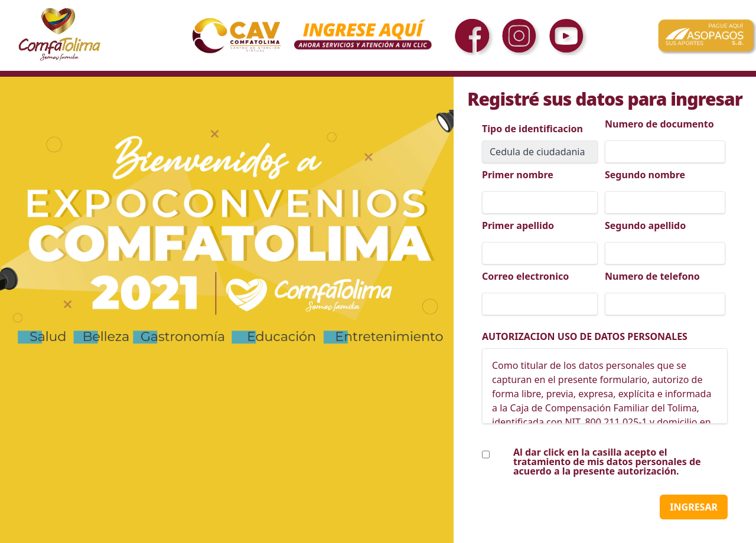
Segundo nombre (645, 175)
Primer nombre (518, 175)
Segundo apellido (645, 225)
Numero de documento (659, 124)
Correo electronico (525, 276)
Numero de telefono (652, 276)
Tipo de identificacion (532, 129)
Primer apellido (518, 225)
